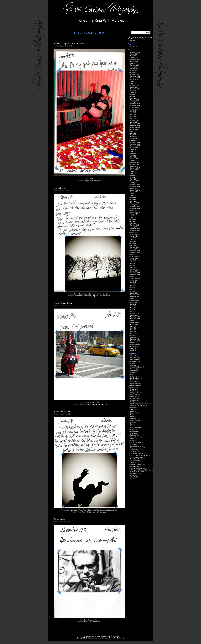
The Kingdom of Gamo (137, 457)
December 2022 (135, 74)
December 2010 (135, 317)
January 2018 (134, 161)
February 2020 (135, 120)
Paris (132, 426)
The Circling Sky (119, 638)
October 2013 (134, 254)
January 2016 (134, 205)
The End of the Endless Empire (139, 455)
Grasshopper (59, 519)
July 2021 (133, 93)
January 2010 (134, 337)
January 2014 (134, 249)
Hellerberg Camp (135, 398)
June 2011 (133, 306)
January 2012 (134, 293)
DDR (132, 374)
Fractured (133, 389)
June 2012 (133, 284)
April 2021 (133, 96)
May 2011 (133, 308)
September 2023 (135, 69)
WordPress (116, 637)
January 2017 (134, 183)
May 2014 (133, 242)
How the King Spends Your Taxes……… (72, 44)
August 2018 (134, 148)
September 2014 (135, 234)
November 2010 (135, 319)
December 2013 (135, 251)
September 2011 (135, 300)
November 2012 (135, 275)
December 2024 (135, 60)
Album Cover (134, 358)
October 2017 (134, 166)
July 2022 (133, 82)
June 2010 (133, 328)
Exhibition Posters (135, 384)
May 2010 (133, 330)
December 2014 (135, 229)
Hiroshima (133, 402)
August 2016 (134, 192)
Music (96, 620)
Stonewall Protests (136, 446)
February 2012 (135, 291)
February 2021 (135, 100)
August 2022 (134, 80)
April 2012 (133, 288)
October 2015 (134, 210)
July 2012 (133, 282)
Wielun (132, 479)
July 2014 (133, 238)
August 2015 (134, 214)
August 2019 (134, 129)
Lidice (132, 411)
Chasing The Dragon (136, 367)
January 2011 (134, 315)
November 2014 (135, 231)
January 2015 (134, 227)
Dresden (133, 376)
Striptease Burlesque (136, 448)
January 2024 (134, 67)
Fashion (133, 387)
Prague (132, 430)
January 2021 (134, 102)
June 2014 (133, 240)
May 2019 (133, 135)
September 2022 (135, 78)
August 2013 (134, 258)
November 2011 (135, 297)
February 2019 (135, 139)
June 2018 (133, 152)
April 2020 (133, 117)
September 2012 (135, 278)
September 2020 (135, 107)
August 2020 (134, 109)
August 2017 (134, 170)
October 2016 (134, 188)
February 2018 (135, 159)
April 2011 (133, 310)
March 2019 (134, 137)
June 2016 (133, 196)
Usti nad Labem (135, 466)
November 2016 (135, 186)
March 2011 (134, 311)
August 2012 (134, 280)
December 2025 (135, 52)
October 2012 (134, 277)
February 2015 (135, 225)
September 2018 (135, 146)
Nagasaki (95, 294)
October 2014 (134, 232)
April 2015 (133, 221)
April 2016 (133, 199)
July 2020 (133, 111)
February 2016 (135, 203)
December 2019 (135, 124)
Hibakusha (87, 294)
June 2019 (133, 133)
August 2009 (134, 346)
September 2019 (135, 128)
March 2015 (134, 223)
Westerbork (134, 477)
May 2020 (133, 115)
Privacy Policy (134, 46)
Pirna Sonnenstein (136, 428)
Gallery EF (133, 396)
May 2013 (133, 264)
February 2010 (135, 335)
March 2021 (134, 98)
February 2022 (135, 85)
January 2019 (134, 140)
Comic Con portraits (63, 303)
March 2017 (134, 179)
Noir (131, 424)
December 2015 (135, 207)
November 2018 (135, 144)
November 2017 (135, 164)
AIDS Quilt (133, 356)
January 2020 (134, 122)
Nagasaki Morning (136, 420)
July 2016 (133, 194)
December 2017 (135, 163)
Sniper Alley (134, 444)
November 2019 (135, 126)
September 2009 (135, 345)
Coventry (133, 373)
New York (96, 403)
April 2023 (133, 72)
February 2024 (135, 65)
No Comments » (96, 181)
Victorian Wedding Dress (137, 468)
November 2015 (135, 209)
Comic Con (87, 403)
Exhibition (133, 382)
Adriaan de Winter (62, 412)
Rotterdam (92, 510)
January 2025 (134, 58)
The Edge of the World (137, 453)
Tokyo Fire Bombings (136, 465)
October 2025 (134, 54)
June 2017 (133, 174)
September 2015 (135, 212)
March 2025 (134, 56)
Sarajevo (133, 439)
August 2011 (134, 302)
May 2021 (133, 95)
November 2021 (135, 89)
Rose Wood (134, 433)
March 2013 (134, 267)
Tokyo (132, 463)
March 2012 (134, 289)
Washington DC (135, 473)
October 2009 (134, 343)
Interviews (133, 408)
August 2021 (134, 91)
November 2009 (135, 341)
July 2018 (133, 150)
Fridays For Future (136, 393)
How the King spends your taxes (140, 404)
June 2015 (133, 218)
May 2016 (133, 197)
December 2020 (135, 104)
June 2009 (133, 348)
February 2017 (135, 181)
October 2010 (134, 321)
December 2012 (135, 273)
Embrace (133, 380)
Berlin (132, 363)
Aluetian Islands (135, 360)
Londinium (133, 413)
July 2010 (133, 326)
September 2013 (135, 256)
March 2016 (134, 201)
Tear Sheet (133, 450)
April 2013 (133, 266)
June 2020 (133, 113)
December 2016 (135, 185)
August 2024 (134, 61)
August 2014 (134, 236)
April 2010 (133, 332)
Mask (132, 415)
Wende (132, 475)
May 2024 (133, 63)
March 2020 (134, 118)
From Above (79, 294)
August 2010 (134, 324)
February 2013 (135, 269)
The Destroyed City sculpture (107, 510)
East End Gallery (135, 378)
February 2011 (135, 313)
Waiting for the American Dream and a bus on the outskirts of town (141, 471)
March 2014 (134, 245)
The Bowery (134, 452)
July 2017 (133, 172)
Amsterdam (134, 362)
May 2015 (133, 220)
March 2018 (134, 157)
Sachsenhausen (135, 437)
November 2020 (135, 106)
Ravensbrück (134, 431)
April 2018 (133, 155)
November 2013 (135, 253)
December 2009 (135, 339)
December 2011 (135, 295)
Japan (132, 409)
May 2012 (133, 286)
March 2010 (134, 334)
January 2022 (134, 87)
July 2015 (133, 216)
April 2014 (133, 243)
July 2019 (133, 131)
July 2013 (133, 260)
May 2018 (133, 153)
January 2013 (134, 271)
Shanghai (133, 441)
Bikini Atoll (133, 365)
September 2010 (135, 323)
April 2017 (133, 177)
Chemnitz (133, 369)
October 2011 (134, 299)
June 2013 (133, 262)
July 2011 (133, 304)
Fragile (91, 179)
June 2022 (133, 83)
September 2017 (135, 168)
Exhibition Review (135, 385)
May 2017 (133, 175)
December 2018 (135, 142)
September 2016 (135, 190)
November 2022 (135, 76)
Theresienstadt (135, 461)
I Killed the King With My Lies (100, 20)
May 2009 (133, 350)
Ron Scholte (59, 188)
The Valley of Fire (135, 459)
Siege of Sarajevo (135, 442)
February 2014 (135, 247)
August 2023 (134, 71)
